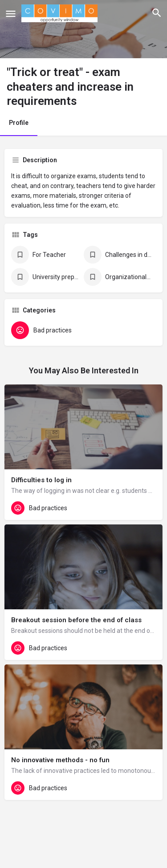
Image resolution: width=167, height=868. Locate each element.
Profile (19, 123)
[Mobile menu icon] (11, 14)
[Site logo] (61, 13)
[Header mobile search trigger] (157, 13)
